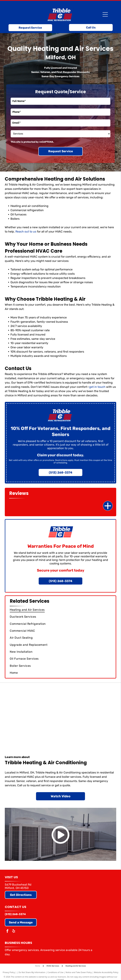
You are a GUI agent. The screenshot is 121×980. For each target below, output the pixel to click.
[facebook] (7, 932)
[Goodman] (33, 713)
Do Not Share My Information (32, 972)
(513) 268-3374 (15, 914)
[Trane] (88, 695)
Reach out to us (26, 232)
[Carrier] (33, 695)
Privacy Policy (9, 972)
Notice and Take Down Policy (79, 972)
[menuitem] (60, 610)
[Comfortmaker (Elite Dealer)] (88, 713)
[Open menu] (105, 14)
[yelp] (14, 932)
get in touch (97, 387)
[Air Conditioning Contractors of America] (33, 731)
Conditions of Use (55, 972)
